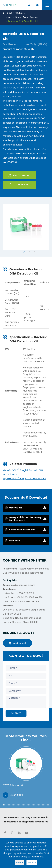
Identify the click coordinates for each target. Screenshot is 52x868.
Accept (32, 863)
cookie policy (20, 857)
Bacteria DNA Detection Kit (23, 21)
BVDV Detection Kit (13, 785)
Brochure (13, 541)
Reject (20, 863)
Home (9, 13)
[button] (24, 252)
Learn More (13, 795)
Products (20, 13)
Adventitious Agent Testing (23, 17)
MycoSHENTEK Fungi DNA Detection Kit (24, 479)
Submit (16, 713)
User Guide (14, 508)
